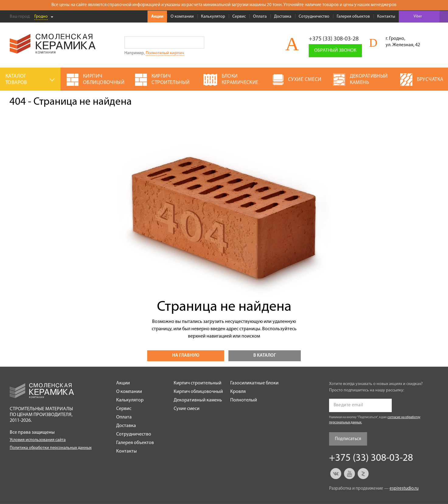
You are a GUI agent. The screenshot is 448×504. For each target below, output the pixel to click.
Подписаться (348, 439)
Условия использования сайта (38, 440)
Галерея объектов (353, 17)
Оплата (260, 17)
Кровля (238, 392)
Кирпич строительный (198, 383)
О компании (182, 17)
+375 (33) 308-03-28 (334, 39)
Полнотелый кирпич (165, 53)
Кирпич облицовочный (198, 392)
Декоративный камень (198, 400)
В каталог (265, 356)
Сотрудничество (314, 17)
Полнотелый (244, 400)
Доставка (283, 17)
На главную (186, 356)
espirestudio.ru (404, 489)
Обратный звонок (335, 51)
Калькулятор (213, 17)
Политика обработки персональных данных (51, 448)
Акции (157, 17)
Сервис (239, 17)
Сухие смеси (187, 409)
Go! (198, 42)
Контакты (386, 17)
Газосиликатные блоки (254, 383)
